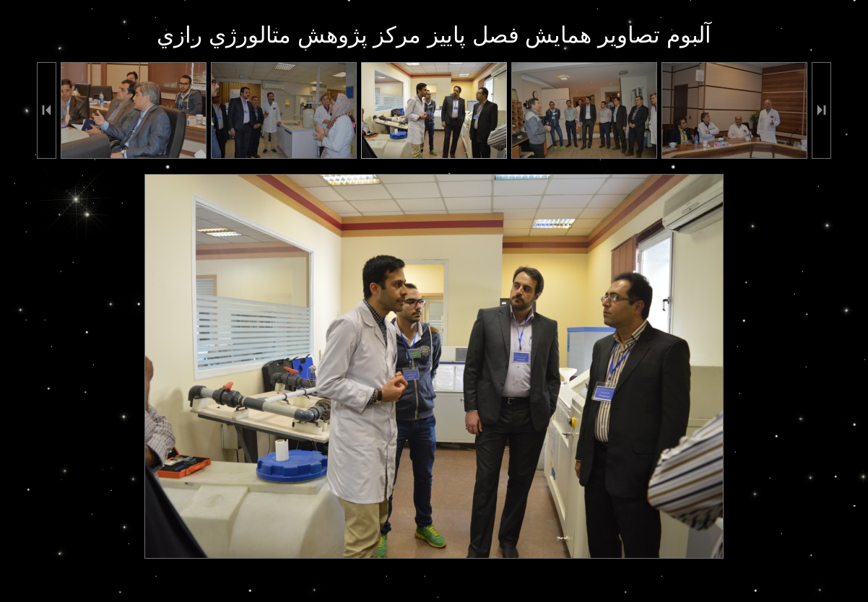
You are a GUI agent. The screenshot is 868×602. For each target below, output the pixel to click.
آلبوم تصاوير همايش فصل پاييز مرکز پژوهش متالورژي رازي (434, 35)
